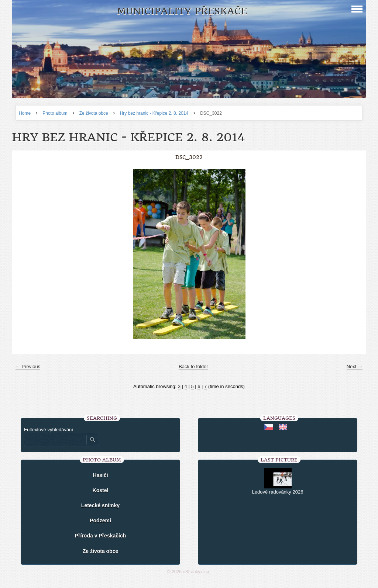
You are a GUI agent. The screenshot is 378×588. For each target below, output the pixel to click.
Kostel (101, 490)
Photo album (55, 113)
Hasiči (100, 475)
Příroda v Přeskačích (101, 536)
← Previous (28, 366)
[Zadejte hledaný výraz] (55, 440)
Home (25, 113)
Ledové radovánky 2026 (278, 492)
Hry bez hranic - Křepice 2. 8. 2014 (154, 113)
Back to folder (193, 366)
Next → (355, 366)
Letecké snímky (100, 505)
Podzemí (100, 520)
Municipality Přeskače (182, 11)
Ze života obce (94, 113)
